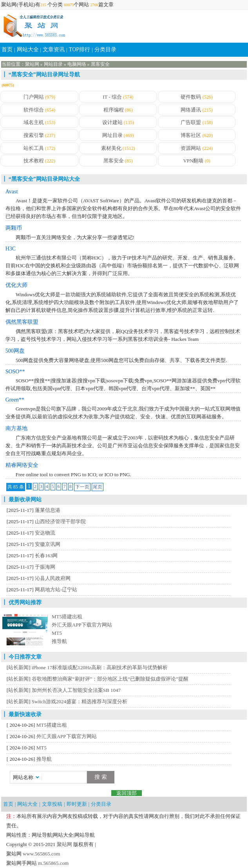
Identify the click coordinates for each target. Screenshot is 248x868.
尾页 (98, 487)
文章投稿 (52, 804)
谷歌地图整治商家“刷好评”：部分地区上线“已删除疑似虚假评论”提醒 (110, 679)
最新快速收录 (25, 714)
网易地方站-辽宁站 (56, 590)
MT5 (57, 633)
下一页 (82, 487)
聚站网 (32, 64)
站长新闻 (18, 667)
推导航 (59, 641)
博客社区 (191, 135)
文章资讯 (54, 50)
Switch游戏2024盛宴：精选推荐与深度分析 (80, 701)
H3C (11, 249)
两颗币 (14, 228)
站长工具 (34, 148)
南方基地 (16, 428)
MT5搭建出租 (67, 617)
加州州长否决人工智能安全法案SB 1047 (76, 690)
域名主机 (34, 122)
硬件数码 (191, 97)
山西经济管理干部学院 (60, 521)
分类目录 (105, 50)
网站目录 (53, 64)
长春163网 (46, 556)
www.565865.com (41, 854)
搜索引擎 (34, 135)
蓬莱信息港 (48, 510)
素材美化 (111, 148)
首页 (7, 50)
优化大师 (16, 285)
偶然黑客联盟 (22, 322)
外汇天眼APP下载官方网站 (82, 625)
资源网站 (191, 148)
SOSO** (15, 372)
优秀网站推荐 (25, 602)
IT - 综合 (112, 97)
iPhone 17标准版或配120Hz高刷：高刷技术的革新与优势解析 (100, 667)
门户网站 (34, 97)
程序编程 (114, 110)
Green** (15, 400)
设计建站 (112, 122)
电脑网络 (77, 64)
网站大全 (28, 50)
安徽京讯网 (48, 544)
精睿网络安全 (22, 465)
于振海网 (45, 567)
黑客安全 (100, 64)
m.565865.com (53, 863)
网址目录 (112, 135)
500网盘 (15, 351)
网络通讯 (191, 110)
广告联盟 (191, 122)
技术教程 (34, 161)
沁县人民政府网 (53, 578)
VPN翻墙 (193, 161)
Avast (12, 192)
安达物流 (45, 533)
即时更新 (77, 804)
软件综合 (34, 110)
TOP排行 (80, 50)
